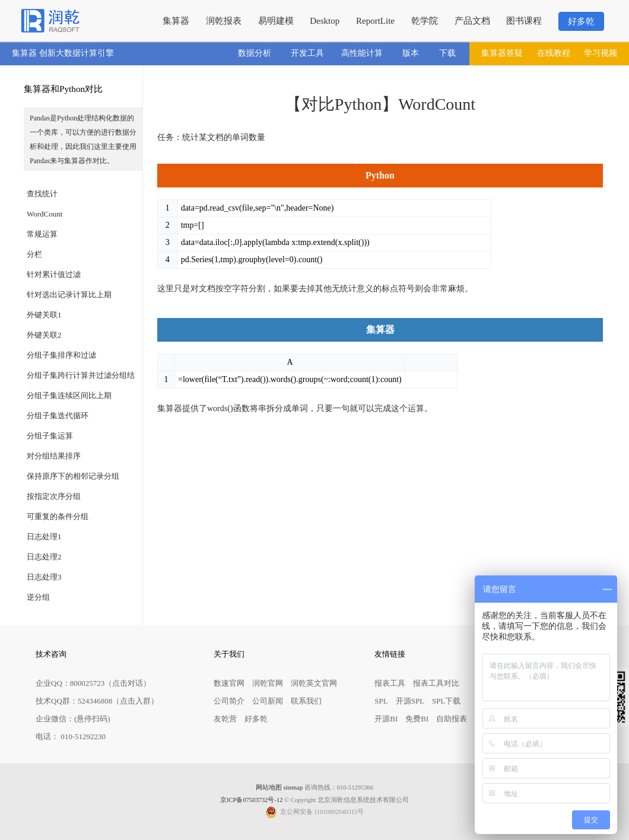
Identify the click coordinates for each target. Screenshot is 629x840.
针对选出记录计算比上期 (69, 295)
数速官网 (229, 683)
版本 (411, 53)
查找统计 (42, 194)
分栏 (34, 254)
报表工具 (390, 683)
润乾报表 (224, 21)
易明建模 (276, 21)
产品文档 (472, 21)
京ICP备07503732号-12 (251, 800)
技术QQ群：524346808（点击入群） (97, 701)
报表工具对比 (436, 683)
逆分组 (38, 597)
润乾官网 (268, 683)
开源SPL (410, 701)
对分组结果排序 (54, 456)
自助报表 (452, 719)
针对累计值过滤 (54, 274)
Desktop (325, 21)
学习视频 (601, 53)
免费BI (417, 719)
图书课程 (524, 21)
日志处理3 (44, 577)
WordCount (45, 214)
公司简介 (229, 701)
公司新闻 (268, 701)
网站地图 (269, 787)
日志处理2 (44, 557)
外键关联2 (44, 335)
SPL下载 (446, 701)
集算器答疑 (502, 53)
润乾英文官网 (314, 683)
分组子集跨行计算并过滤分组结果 (81, 378)
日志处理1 (44, 537)
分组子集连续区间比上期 (69, 395)
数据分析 (255, 53)
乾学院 (425, 21)
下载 (447, 53)
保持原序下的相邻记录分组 (73, 476)
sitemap (293, 787)
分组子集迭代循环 (58, 416)
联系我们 (306, 701)
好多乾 (581, 21)
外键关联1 (44, 315)
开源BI (386, 719)
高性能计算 (362, 53)
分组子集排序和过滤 (61, 355)
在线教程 (554, 53)
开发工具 (307, 53)
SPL (381, 701)
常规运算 (42, 234)
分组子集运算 (50, 436)
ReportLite (375, 21)
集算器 (176, 21)
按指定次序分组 (54, 496)
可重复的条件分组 (58, 516)
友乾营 (225, 719)
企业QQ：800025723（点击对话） (93, 683)
